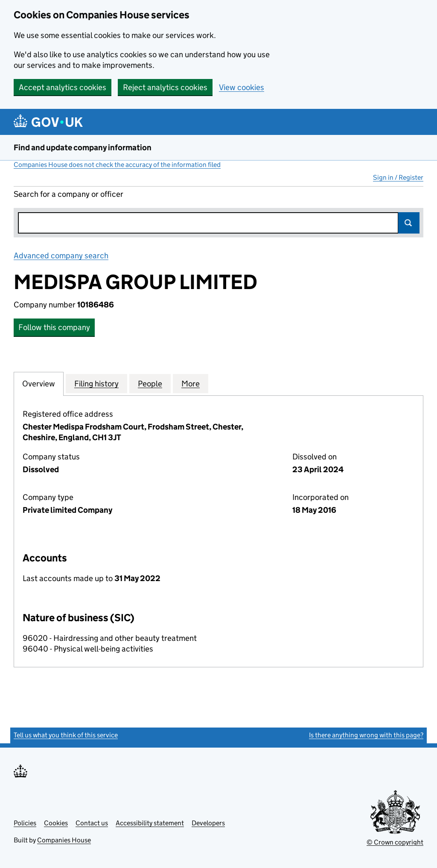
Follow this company (54, 327)
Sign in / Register (398, 177)
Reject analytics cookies (165, 87)
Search (409, 223)
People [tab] (150, 383)
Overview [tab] (39, 383)
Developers (208, 823)
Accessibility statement (150, 823)
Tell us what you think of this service (66, 735)
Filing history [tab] (96, 383)
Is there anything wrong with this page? (366, 735)
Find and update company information (83, 148)
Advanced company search (61, 256)
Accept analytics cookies (63, 87)
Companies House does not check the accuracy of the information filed (117, 165)
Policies (25, 823)
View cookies (242, 87)
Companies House (64, 840)
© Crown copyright (395, 842)
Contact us (92, 823)
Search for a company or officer (68, 194)
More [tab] (191, 383)
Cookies (56, 823)
